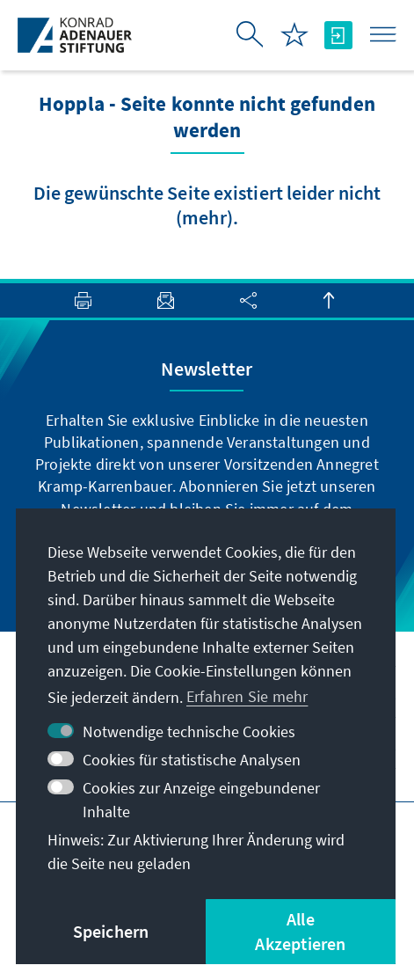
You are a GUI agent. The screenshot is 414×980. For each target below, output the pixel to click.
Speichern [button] (111, 931)
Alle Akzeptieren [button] (300, 931)
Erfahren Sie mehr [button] (247, 696)
